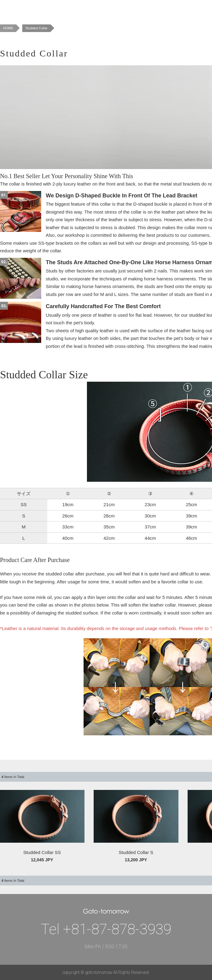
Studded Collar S (136, 852)
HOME (8, 28)
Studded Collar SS (42, 852)
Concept (91, 9)
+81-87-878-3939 (117, 929)
